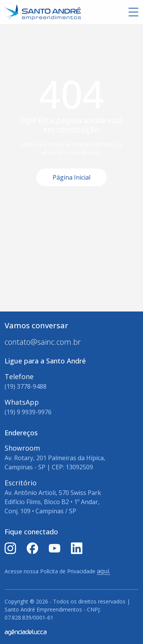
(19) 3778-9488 (26, 386)
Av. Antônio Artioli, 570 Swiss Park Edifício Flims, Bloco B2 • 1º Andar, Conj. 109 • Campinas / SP (53, 502)
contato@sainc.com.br (43, 342)
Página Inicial (71, 177)
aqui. (104, 571)
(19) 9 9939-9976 (28, 412)
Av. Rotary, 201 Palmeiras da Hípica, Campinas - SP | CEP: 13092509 (55, 462)
